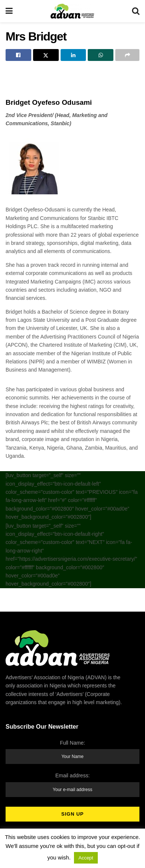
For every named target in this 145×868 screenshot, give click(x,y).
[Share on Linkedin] (73, 55)
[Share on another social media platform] (127, 55)
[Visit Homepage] (72, 11)
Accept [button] (86, 858)
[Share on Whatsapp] (101, 55)
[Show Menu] (9, 11)
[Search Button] (136, 11)
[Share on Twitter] (46, 55)
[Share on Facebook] (18, 55)
